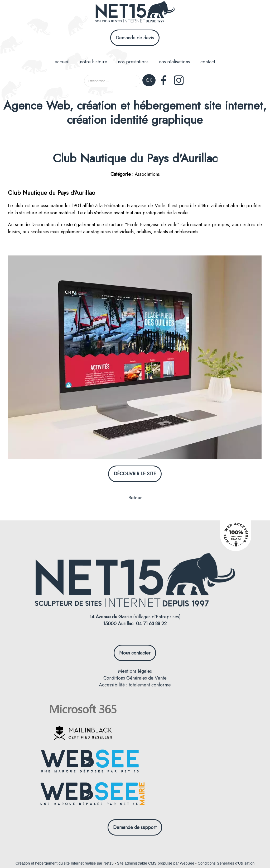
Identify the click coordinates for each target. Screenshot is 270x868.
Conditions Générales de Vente (135, 678)
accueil (62, 62)
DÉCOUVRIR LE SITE (135, 474)
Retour (135, 498)
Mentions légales (135, 671)
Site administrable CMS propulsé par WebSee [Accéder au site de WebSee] (156, 863)
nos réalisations (174, 62)
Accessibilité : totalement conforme (135, 685)
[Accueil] (135, 13)
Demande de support (135, 827)
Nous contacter (135, 653)
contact (208, 62)
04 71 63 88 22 (151, 624)
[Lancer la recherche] (149, 81)
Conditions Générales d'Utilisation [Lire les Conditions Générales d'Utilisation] (226, 863)
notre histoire (94, 62)
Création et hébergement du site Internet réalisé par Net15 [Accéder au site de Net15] (65, 863)
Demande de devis (135, 38)
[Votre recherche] (112, 81)
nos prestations (133, 62)
